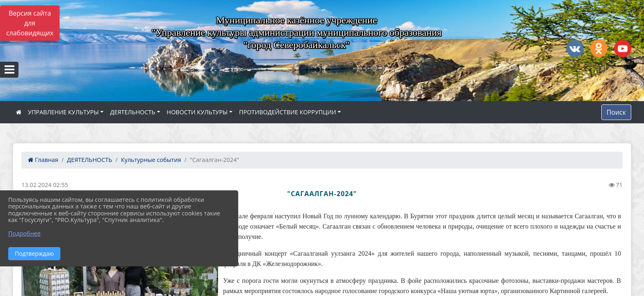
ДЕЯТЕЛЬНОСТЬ (133, 112)
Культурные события (151, 160)
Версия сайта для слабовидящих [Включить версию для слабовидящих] (30, 23)
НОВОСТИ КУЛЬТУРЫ (197, 112)
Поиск (616, 112)
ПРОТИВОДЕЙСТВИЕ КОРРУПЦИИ (288, 112)
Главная (43, 160)
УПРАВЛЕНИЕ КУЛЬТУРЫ (63, 112)
